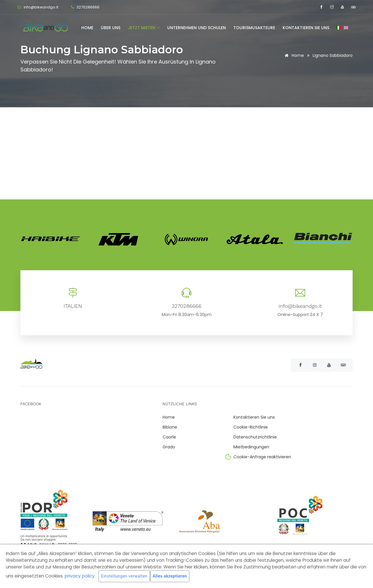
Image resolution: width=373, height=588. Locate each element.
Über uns (111, 28)
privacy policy (80, 576)
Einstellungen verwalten (124, 576)
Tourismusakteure (254, 28)
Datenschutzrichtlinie (255, 437)
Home (87, 28)
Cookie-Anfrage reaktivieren (262, 457)
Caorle (169, 437)
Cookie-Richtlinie (251, 427)
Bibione (170, 427)
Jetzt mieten (144, 28)
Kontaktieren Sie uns (306, 28)
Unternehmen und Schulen (197, 28)
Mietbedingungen (251, 447)
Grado (169, 447)
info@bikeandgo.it (41, 7)
